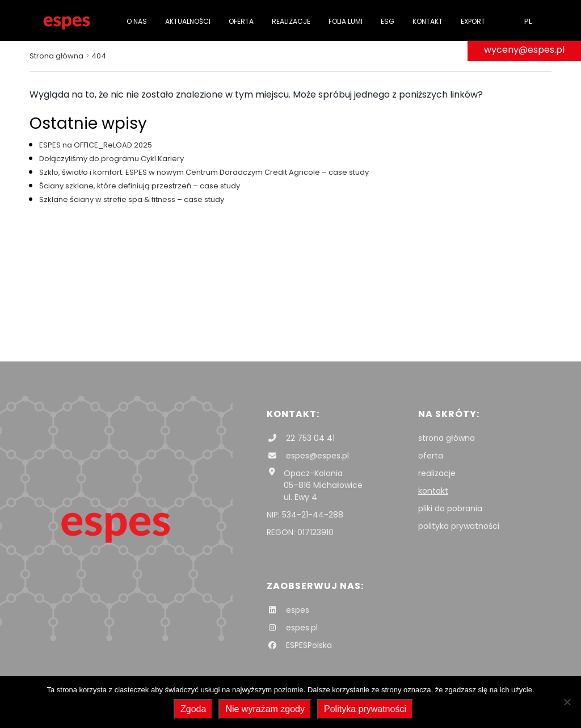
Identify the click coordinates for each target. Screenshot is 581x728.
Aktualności (188, 21)
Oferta (241, 21)
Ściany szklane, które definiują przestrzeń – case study (140, 186)
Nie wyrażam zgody (265, 709)
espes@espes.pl (308, 456)
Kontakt (428, 21)
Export (473, 21)
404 (99, 56)
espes (288, 610)
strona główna (447, 438)
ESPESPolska (299, 645)
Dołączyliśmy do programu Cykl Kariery (111, 159)
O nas (137, 21)
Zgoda (193, 709)
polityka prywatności (459, 526)
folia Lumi (346, 21)
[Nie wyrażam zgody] (567, 702)
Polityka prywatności (365, 709)
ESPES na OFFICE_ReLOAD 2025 (96, 145)
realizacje (437, 473)
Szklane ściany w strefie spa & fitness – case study (132, 199)
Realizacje (291, 21)
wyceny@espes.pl (524, 50)
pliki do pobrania (450, 508)
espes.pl (292, 628)
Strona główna (56, 56)
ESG (388, 21)
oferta (431, 456)
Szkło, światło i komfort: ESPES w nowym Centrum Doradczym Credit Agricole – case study (204, 172)
